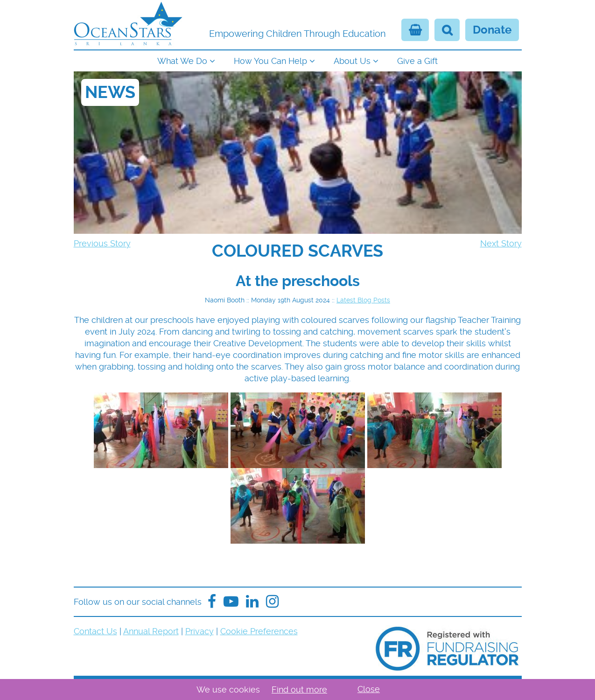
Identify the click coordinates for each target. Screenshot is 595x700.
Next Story (501, 243)
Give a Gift (417, 61)
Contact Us (95, 631)
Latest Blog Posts (363, 300)
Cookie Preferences (259, 631)
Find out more (299, 689)
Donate (492, 30)
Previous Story (102, 243)
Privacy (199, 631)
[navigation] (298, 60)
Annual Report (151, 631)
